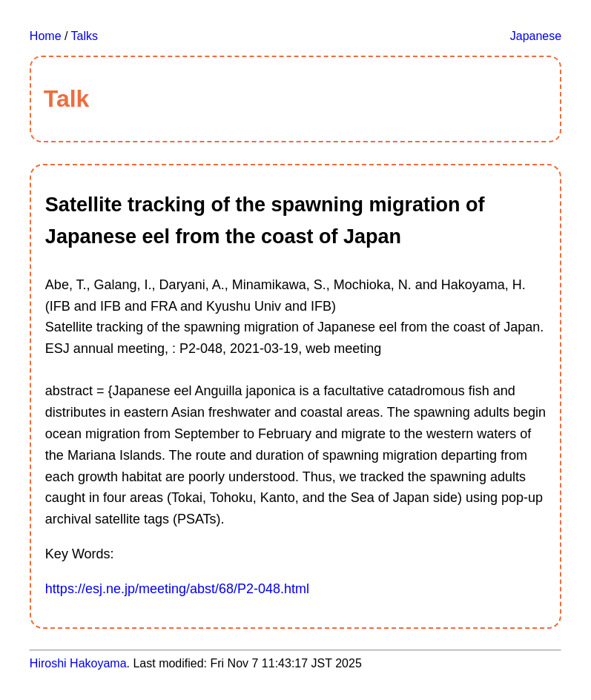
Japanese (536, 36)
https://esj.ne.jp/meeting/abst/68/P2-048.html (177, 589)
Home (46, 36)
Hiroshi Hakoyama (78, 663)
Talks (85, 36)
